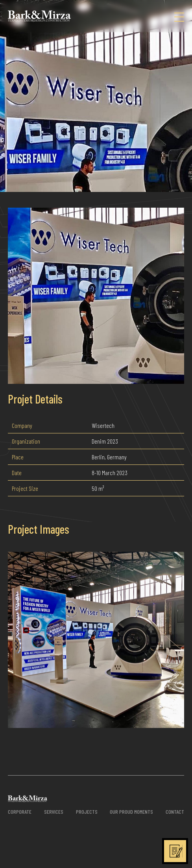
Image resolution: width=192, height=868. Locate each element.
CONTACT (175, 812)
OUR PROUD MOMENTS (131, 812)
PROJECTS (87, 812)
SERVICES (54, 812)
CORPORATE (20, 812)
